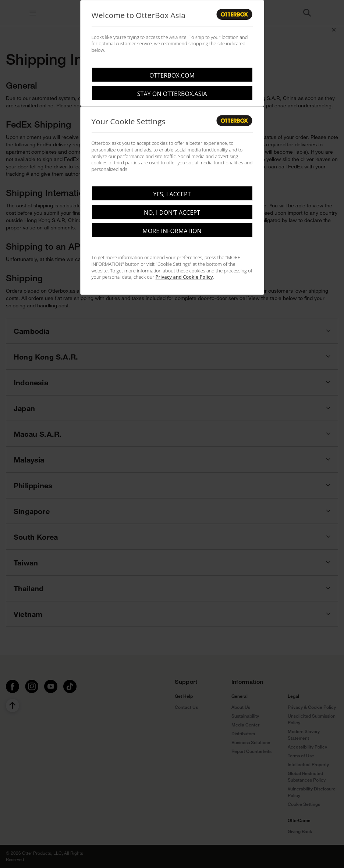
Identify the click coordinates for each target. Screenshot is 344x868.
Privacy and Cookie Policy (184, 277)
